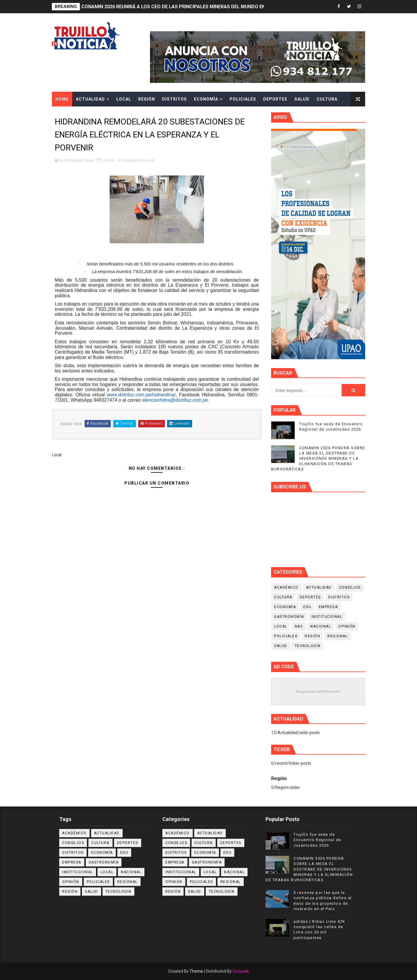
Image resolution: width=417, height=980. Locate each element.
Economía (206, 99)
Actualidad (90, 99)
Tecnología (308, 646)
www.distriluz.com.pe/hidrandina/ (141, 395)
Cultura (327, 99)
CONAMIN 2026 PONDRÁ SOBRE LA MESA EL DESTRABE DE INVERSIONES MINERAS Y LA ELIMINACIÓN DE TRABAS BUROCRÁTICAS (318, 459)
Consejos (350, 587)
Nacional (321, 626)
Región (147, 99)
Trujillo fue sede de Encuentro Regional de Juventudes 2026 (317, 840)
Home (62, 99)
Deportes (275, 99)
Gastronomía (289, 617)
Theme (196, 971)
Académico (286, 587)
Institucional (327, 617)
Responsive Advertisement (318, 691)
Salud (302, 99)
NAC (299, 626)
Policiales (243, 99)
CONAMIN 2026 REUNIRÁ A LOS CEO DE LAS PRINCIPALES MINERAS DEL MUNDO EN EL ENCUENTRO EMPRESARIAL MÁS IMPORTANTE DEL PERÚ (241, 7)
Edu (307, 607)
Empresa (328, 607)
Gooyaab (241, 971)
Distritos (174, 99)
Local (124, 99)
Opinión (347, 626)
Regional (338, 636)
